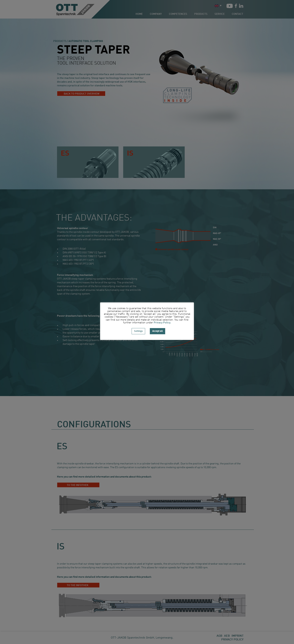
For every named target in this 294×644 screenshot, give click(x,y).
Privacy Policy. (162, 323)
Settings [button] (138, 331)
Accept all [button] (157, 331)
